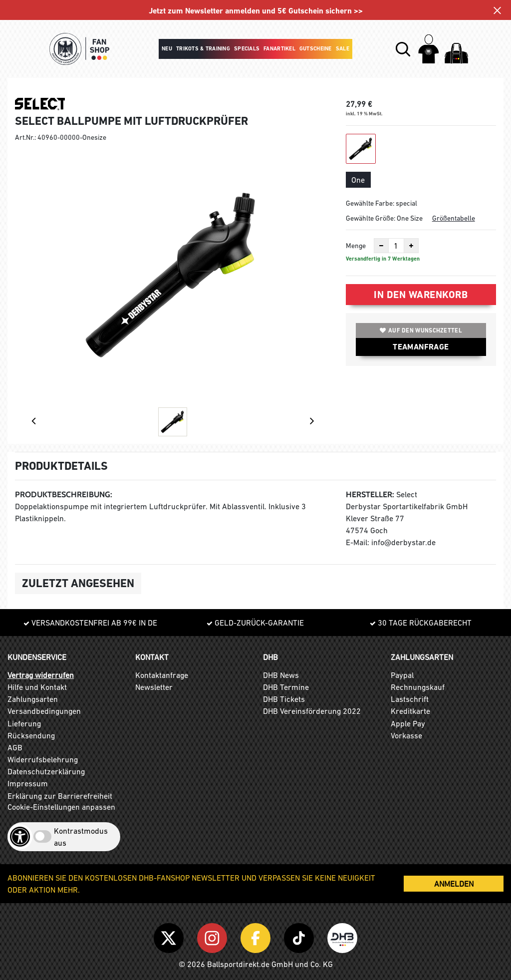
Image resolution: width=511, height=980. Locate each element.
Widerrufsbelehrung (43, 759)
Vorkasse (406, 735)
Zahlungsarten (33, 699)
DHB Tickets (284, 699)
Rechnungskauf (418, 687)
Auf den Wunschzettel (421, 330)
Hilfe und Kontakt (37, 687)
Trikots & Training (203, 49)
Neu (167, 49)
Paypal (402, 675)
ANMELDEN (454, 884)
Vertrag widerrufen (41, 675)
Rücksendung (31, 735)
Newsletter (154, 687)
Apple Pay (408, 723)
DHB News (281, 675)
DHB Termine (286, 687)
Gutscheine (316, 49)
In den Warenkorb (421, 295)
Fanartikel (279, 49)
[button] (403, 49)
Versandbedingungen (44, 711)
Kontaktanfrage (162, 675)
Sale (343, 49)
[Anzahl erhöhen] (411, 246)
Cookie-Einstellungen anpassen (61, 807)
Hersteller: (370, 494)
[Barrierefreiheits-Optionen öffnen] (20, 837)
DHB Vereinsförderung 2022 (312, 711)
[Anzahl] (396, 246)
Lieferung (24, 723)
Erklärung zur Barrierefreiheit (60, 796)
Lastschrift (410, 699)
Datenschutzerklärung (46, 771)
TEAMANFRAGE (421, 347)
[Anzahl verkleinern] (381, 246)
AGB (15, 747)
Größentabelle (454, 218)
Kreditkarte (410, 711)
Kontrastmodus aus (81, 837)
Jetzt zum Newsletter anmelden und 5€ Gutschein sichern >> (256, 11)
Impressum (28, 783)
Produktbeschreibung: (64, 494)
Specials (247, 49)
